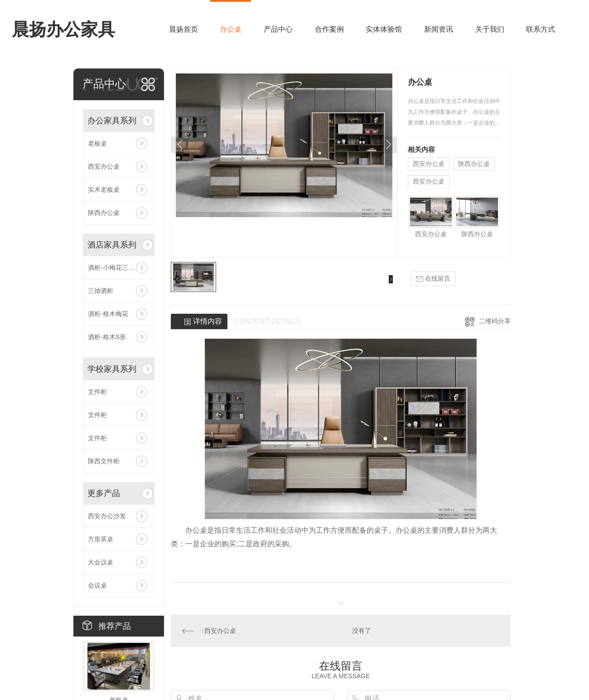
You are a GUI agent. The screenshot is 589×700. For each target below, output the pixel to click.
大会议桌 (101, 562)
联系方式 (541, 29)
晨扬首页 (183, 29)
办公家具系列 (112, 121)
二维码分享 (495, 321)
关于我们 (490, 29)
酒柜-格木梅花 (108, 314)
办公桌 (231, 29)
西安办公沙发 (107, 516)
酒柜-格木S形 (107, 337)
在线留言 (433, 279)
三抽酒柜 (101, 291)
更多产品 (104, 493)
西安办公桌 (104, 166)
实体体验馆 (384, 29)
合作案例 (329, 29)
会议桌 (97, 585)
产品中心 (278, 29)
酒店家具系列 (112, 245)
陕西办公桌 (104, 213)
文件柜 (97, 392)
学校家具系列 (112, 369)
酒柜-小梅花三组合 (114, 267)
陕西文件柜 (104, 461)
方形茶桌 (101, 539)
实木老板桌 (104, 190)
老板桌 (97, 143)
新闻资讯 (439, 29)
